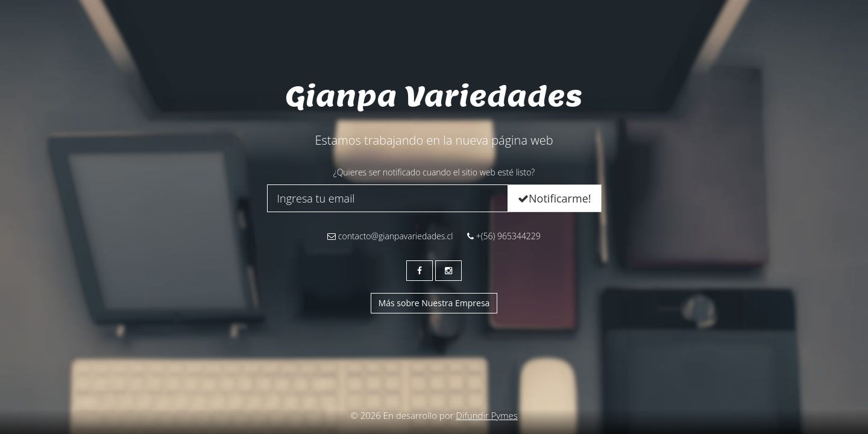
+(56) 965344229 (504, 236)
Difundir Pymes (486, 415)
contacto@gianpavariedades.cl (390, 236)
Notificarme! (554, 198)
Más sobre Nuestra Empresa (434, 303)
